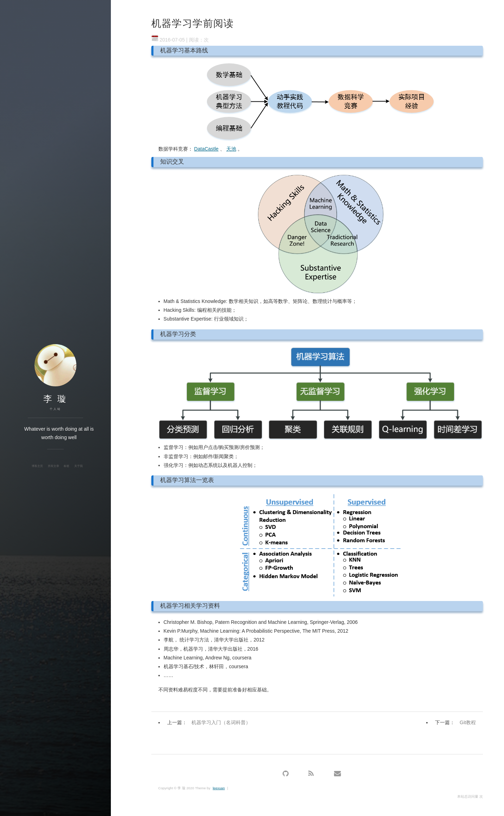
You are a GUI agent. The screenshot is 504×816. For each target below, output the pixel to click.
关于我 (78, 466)
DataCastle (206, 149)
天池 (231, 149)
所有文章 (53, 466)
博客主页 (37, 466)
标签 (67, 466)
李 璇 (55, 399)
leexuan (219, 788)
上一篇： (211, 722)
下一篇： (457, 722)
